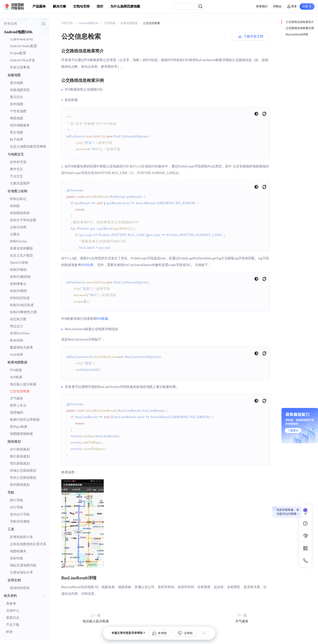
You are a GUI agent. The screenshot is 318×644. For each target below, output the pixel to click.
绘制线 (15, 206)
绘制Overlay (19, 241)
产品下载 (13, 625)
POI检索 (16, 370)
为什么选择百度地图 (125, 6)
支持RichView (20, 333)
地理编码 (17, 413)
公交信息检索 (20, 391)
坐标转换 (17, 558)
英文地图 (17, 132)
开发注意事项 (20, 67)
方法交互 (17, 176)
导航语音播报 (20, 521)
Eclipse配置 (18, 53)
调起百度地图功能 (23, 565)
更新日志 (13, 618)
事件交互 (17, 169)
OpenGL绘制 (19, 263)
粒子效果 (17, 139)
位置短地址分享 (21, 572)
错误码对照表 (20, 588)
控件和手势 (18, 162)
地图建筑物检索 (21, 434)
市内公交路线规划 (23, 478)
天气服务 (17, 398)
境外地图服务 (20, 125)
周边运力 (17, 326)
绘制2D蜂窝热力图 (23, 312)
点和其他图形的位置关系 (28, 544)
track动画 (17, 355)
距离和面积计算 (21, 537)
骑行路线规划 (20, 456)
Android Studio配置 (23, 46)
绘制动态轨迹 (20, 298)
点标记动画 (18, 227)
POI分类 (87, 265)
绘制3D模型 (19, 291)
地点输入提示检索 (23, 384)
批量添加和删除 (21, 248)
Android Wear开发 (23, 60)
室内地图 (17, 104)
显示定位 (17, 97)
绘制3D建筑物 (20, 277)
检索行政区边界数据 (25, 420)
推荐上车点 (18, 405)
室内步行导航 (20, 514)
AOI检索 (16, 377)
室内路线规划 (20, 485)
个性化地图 (18, 111)
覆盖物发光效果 (21, 347)
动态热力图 (18, 319)
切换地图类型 (20, 90)
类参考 (11, 604)
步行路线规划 (20, 449)
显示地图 (17, 83)
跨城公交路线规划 (23, 471)
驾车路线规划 (20, 463)
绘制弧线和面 (20, 213)
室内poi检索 (19, 427)
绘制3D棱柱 (19, 270)
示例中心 (13, 611)
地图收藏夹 (18, 551)
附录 (9, 632)
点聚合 (15, 234)
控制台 (277, 6)
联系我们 (262, 6)
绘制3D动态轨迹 (22, 305)
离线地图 (17, 118)
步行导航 (17, 507)
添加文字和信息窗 (23, 220)
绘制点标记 (18, 199)
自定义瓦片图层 (21, 256)
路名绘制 (17, 340)
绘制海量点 (18, 284)
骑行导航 (17, 500)
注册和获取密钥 (21, 39)
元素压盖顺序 (20, 183)
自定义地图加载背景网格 (28, 147)
